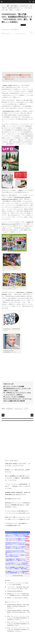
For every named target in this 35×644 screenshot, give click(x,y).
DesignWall (20, 638)
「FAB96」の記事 (7, 85)
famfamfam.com (5, 640)
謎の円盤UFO (15, 6)
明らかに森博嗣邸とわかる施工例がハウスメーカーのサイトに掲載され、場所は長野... (17, 568)
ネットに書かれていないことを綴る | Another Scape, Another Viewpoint (17, 556)
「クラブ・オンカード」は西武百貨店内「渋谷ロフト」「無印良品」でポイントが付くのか (18, 486)
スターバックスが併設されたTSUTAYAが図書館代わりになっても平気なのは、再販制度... (17, 535)
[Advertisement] (17, 53)
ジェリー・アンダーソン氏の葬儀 (15, 386)
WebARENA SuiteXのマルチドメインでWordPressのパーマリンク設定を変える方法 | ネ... (17, 544)
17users (27, 545)
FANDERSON (9, 409)
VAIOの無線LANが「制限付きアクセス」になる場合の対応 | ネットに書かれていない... (17, 560)
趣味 (8, 6)
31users (27, 541)
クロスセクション (19, 409)
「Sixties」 (20, 190)
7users (28, 565)
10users (27, 549)
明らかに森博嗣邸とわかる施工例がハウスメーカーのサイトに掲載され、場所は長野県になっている (18, 478)
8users (28, 561)
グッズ (26, 409)
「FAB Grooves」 (20, 292)
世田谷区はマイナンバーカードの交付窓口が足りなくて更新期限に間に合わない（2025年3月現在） (18, 505)
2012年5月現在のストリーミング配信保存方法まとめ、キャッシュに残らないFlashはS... (17, 564)
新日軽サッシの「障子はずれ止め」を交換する (18, 598)
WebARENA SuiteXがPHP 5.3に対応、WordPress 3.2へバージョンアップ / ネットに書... (17, 552)
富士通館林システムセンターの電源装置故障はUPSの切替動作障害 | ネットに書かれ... (17, 572)
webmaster (7, 29)
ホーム (4, 6)
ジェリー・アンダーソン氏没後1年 (15, 397)
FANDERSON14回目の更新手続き (15, 591)
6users (28, 569)
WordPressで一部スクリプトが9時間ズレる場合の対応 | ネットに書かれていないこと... (17, 548)
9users (28, 553)
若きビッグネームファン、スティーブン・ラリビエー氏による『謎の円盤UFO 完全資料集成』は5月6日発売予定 (18, 618)
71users (27, 537)
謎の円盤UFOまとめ (11, 499)
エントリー (9, 532)
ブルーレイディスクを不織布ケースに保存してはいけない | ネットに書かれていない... (17, 539)
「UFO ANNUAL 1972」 (8, 111)
